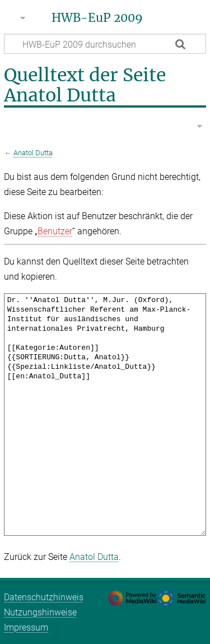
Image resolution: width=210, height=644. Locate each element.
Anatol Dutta (33, 153)
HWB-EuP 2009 (97, 18)
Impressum (26, 627)
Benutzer (55, 231)
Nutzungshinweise (40, 612)
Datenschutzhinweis (44, 597)
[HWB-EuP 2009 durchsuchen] (105, 44)
